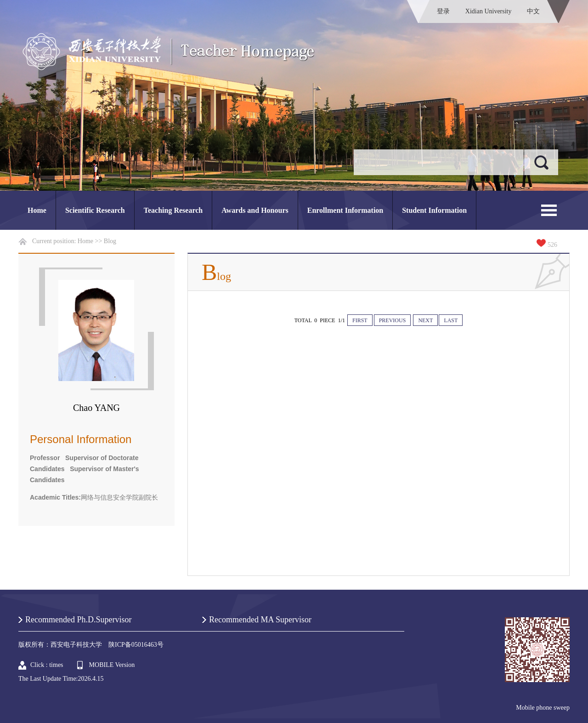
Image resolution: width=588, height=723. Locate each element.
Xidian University (489, 11)
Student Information (434, 210)
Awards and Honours (255, 210)
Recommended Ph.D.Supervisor (78, 620)
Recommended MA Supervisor (260, 620)
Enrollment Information (345, 210)
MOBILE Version (112, 665)
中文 (533, 11)
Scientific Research (95, 210)
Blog (110, 241)
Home (37, 210)
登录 (443, 11)
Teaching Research (173, 210)
